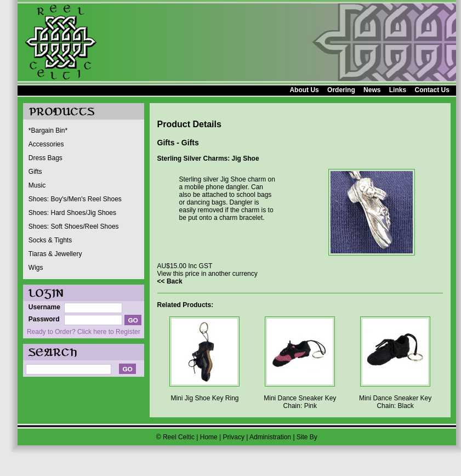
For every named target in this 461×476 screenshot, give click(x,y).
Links (398, 90)
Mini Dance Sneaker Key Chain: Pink (300, 402)
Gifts (35, 172)
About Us (304, 90)
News (372, 90)
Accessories (46, 144)
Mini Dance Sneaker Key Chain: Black (395, 402)
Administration (270, 437)
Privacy (234, 437)
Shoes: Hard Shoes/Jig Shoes (72, 213)
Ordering (341, 90)
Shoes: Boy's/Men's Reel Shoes (75, 199)
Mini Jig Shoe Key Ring (204, 398)
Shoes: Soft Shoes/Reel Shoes (74, 226)
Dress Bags (45, 158)
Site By (307, 437)
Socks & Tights (50, 240)
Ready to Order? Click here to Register (84, 332)
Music (37, 185)
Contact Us (432, 90)
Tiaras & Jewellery (55, 254)
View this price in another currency (207, 274)
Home (209, 437)
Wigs (36, 268)
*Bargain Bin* (48, 131)
